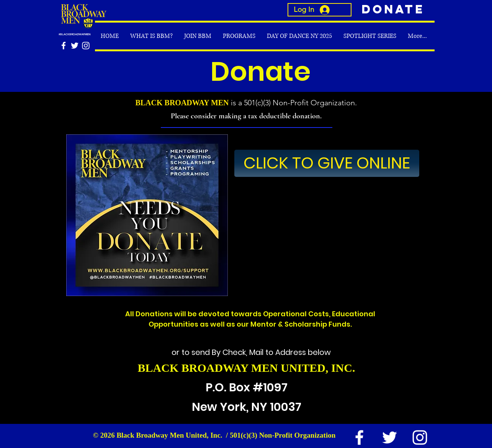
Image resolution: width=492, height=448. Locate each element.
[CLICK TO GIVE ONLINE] (327, 163)
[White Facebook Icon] (64, 46)
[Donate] (391, 10)
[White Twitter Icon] (75, 46)
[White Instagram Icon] (86, 46)
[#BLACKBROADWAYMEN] (83, 34)
